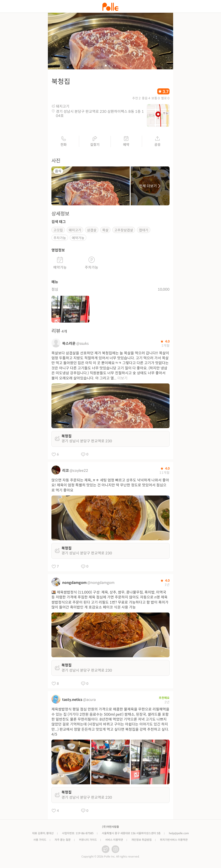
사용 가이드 (40, 840)
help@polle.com (179, 834)
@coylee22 (79, 471)
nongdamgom (74, 583)
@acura (89, 700)
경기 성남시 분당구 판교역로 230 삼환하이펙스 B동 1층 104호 (100, 114)
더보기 (122, 379)
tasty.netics (72, 700)
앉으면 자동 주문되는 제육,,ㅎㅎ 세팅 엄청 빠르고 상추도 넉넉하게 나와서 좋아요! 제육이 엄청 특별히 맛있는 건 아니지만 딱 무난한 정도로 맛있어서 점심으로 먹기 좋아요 (110, 486)
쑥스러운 (69, 344)
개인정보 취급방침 (141, 840)
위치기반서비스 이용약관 (174, 840)
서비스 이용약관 (114, 840)
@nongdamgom (101, 583)
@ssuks (82, 344)
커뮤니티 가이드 (88, 840)
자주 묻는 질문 (63, 840)
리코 (66, 471)
